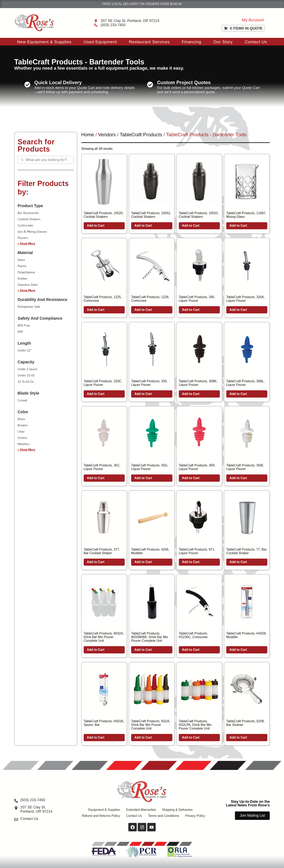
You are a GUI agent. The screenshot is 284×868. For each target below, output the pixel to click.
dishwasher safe (29, 307)
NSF (21, 332)
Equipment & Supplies (104, 810)
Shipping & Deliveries (177, 810)
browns (23, 425)
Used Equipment (100, 42)
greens (23, 438)
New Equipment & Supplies (44, 42)
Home (88, 135)
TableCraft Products (141, 135)
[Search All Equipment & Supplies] (49, 160)
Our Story (223, 42)
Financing (191, 42)
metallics (24, 444)
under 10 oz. (27, 375)
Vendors (107, 135)
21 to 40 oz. (26, 381)
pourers (23, 238)
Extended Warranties (141, 810)
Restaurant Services (149, 42)
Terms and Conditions (164, 816)
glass (21, 260)
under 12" (25, 350)
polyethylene (26, 272)
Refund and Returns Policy (101, 816)
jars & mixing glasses (32, 231)
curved (23, 400)
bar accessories (28, 213)
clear (21, 431)
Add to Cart (96, 226)
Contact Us (256, 42)
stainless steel (28, 285)
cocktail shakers (29, 219)
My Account (253, 20)
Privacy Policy (195, 816)
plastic (22, 266)
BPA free (24, 325)
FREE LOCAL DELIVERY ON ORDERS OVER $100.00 (142, 4)
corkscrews (25, 225)
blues (21, 419)
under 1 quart (27, 369)
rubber (23, 278)
